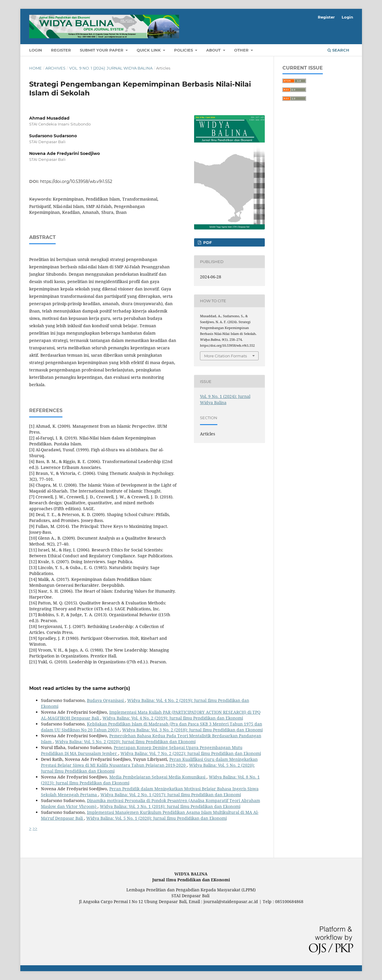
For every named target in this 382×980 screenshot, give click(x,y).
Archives (55, 68)
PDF (207, 242)
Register (61, 50)
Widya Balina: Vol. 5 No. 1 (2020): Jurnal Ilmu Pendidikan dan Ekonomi (157, 818)
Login (36, 50)
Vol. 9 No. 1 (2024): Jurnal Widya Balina (111, 68)
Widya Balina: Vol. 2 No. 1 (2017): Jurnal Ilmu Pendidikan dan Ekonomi (171, 795)
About (214, 50)
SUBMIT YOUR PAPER (102, 50)
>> (35, 828)
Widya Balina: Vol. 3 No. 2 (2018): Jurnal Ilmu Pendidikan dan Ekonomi (192, 730)
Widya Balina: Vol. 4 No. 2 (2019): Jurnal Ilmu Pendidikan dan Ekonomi (173, 718)
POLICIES (184, 50)
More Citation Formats (225, 356)
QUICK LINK (149, 50)
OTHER (242, 50)
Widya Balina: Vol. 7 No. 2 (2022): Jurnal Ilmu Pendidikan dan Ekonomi (191, 753)
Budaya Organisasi (106, 700)
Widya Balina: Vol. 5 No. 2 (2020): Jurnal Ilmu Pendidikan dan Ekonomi (125, 742)
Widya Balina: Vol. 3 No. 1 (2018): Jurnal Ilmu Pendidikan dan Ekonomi (170, 806)
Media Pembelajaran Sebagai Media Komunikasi (158, 777)
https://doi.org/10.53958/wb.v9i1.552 (76, 181)
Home (35, 68)
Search (338, 50)
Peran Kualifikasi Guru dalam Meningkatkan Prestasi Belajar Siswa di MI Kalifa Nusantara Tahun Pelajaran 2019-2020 (149, 762)
